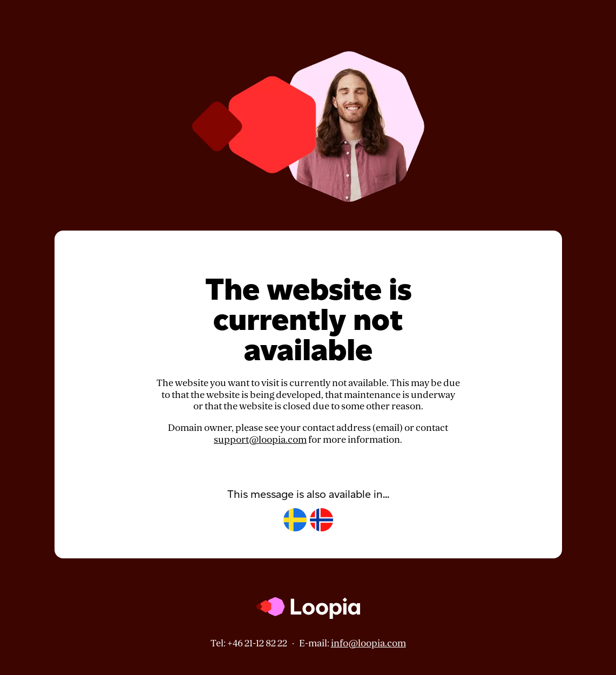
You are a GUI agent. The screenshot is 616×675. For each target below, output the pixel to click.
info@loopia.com (368, 643)
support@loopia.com (260, 440)
